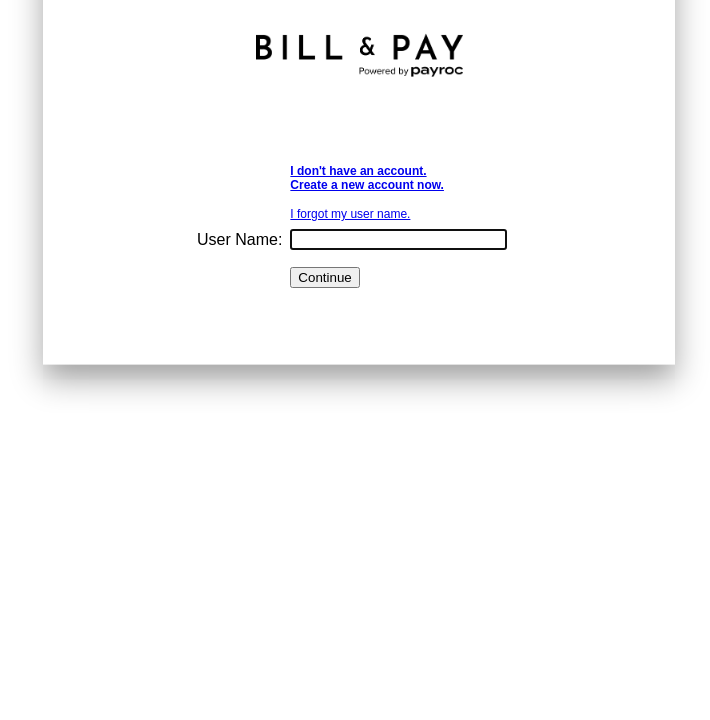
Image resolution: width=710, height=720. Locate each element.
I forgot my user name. (350, 214)
